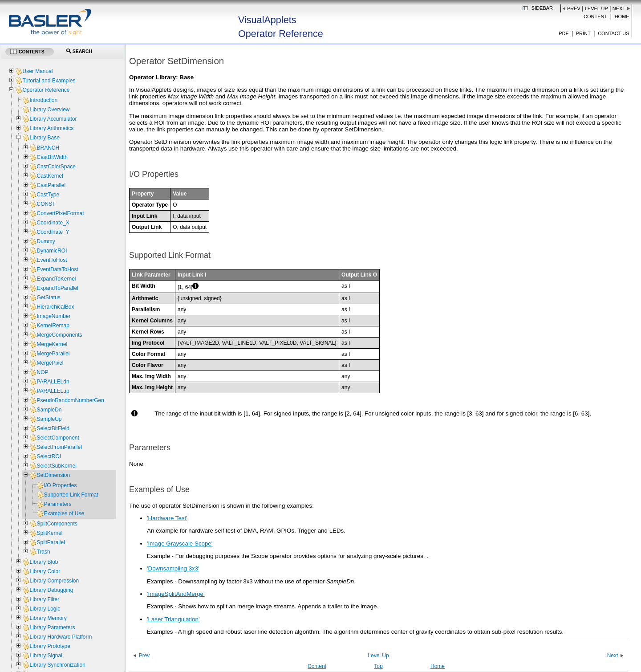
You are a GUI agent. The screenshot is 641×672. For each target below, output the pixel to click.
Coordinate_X (53, 223)
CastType (48, 195)
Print (583, 33)
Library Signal (46, 656)
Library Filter (44, 599)
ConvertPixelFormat (60, 213)
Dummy (46, 241)
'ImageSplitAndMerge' (176, 594)
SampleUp (49, 419)
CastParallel (51, 185)
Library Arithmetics (51, 128)
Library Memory (48, 618)
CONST (46, 204)
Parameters (57, 504)
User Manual (37, 71)
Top (378, 666)
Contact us (614, 33)
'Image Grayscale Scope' (180, 544)
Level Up (596, 8)
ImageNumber (53, 316)
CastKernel (50, 176)
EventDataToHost (57, 269)
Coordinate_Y (53, 232)
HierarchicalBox (55, 307)
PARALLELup (53, 391)
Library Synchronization (57, 665)
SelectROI (49, 456)
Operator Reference (46, 90)
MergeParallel (53, 354)
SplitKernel (49, 533)
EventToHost (52, 260)
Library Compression (54, 581)
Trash (43, 552)
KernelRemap (53, 326)
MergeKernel (52, 344)
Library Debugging (51, 590)
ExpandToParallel (57, 288)
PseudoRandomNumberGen (70, 400)
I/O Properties (60, 485)
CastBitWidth (52, 157)
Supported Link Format (71, 495)
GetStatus (48, 297)
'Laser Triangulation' (173, 619)
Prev (574, 8)
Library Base (44, 138)
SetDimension (53, 475)
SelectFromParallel (59, 447)
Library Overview (49, 110)
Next (619, 8)
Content (595, 16)
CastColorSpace (56, 167)
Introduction (43, 100)
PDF (564, 33)
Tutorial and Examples (49, 81)
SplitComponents (57, 524)
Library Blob (44, 562)
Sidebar (542, 8)
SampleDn (49, 410)
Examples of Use (64, 513)
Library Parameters (52, 627)
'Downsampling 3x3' (173, 568)
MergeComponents (59, 335)
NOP (42, 372)
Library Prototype (50, 646)
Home (622, 16)
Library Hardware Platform (61, 637)
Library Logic (45, 609)
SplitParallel (51, 542)
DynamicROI (52, 251)
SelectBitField (53, 428)
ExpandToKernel (56, 279)
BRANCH (48, 148)
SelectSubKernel (56, 466)
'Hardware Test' (167, 518)
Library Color (45, 571)
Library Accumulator (53, 119)
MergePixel (50, 363)
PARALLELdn (53, 382)
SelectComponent (58, 438)
